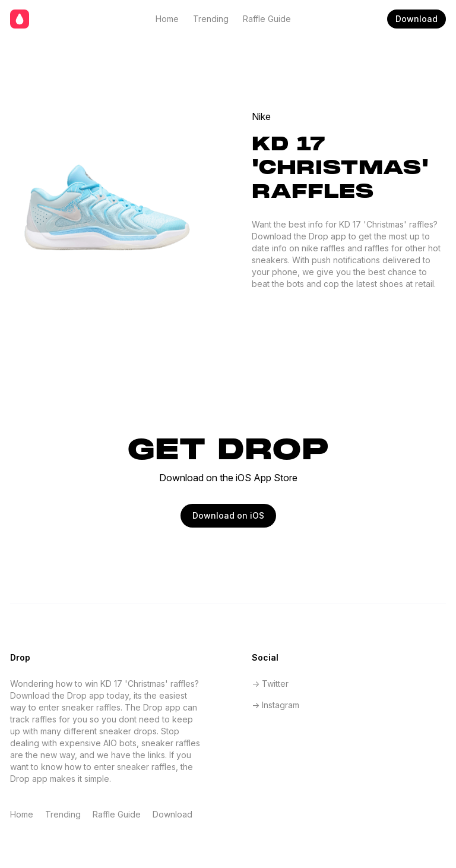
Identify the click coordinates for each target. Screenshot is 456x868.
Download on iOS (228, 515)
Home (167, 19)
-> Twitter (270, 684)
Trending (211, 19)
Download (417, 19)
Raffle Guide (267, 19)
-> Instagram (275, 705)
